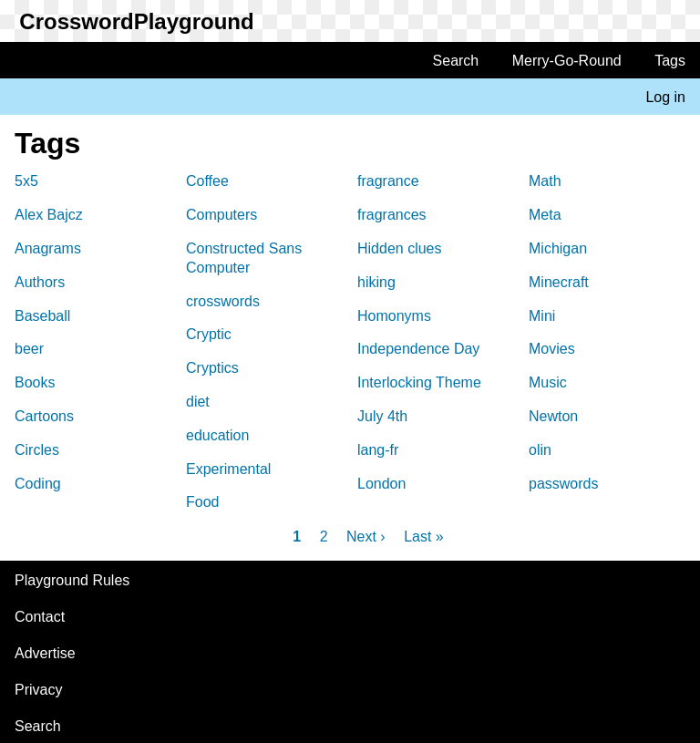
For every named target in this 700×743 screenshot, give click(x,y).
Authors (40, 282)
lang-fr (378, 450)
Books (35, 382)
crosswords (223, 301)
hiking (376, 282)
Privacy (38, 690)
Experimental (228, 469)
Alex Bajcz (49, 215)
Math (545, 181)
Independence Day (418, 349)
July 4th (382, 416)
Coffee (207, 181)
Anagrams (48, 248)
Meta (545, 215)
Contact (40, 617)
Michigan (558, 248)
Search (456, 61)
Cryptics (212, 368)
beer (29, 349)
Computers (221, 215)
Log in (665, 97)
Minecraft (559, 282)
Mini (542, 316)
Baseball (42, 316)
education (217, 435)
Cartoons (44, 416)
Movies (552, 349)
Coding (38, 484)
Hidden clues (400, 248)
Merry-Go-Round (567, 61)
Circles (37, 450)
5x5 (26, 181)
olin (540, 450)
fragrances (392, 215)
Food (202, 502)
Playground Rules (72, 580)
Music (548, 382)
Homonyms (394, 316)
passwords (563, 484)
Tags (670, 61)
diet (198, 402)
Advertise (45, 653)
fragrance (388, 181)
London (381, 484)
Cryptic (209, 334)
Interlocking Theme (419, 382)
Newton (553, 416)
